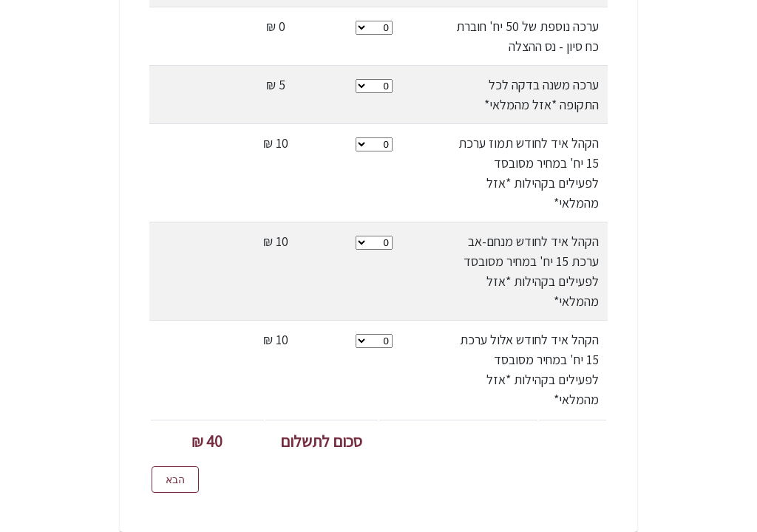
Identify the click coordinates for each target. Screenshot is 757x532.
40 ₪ (207, 441)
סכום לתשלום (321, 441)
